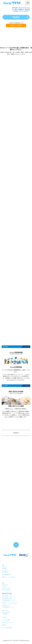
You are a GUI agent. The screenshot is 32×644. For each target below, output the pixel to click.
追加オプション (7, 605)
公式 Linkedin (6, 590)
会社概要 (4, 569)
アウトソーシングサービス (10, 604)
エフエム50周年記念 (7, 628)
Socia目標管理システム (9, 600)
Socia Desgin (6, 612)
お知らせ (4, 567)
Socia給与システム (8, 597)
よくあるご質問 (6, 620)
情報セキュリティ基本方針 (9, 577)
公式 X (5, 587)
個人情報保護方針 (6, 575)
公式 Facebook (7, 588)
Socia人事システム (8, 595)
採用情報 (5, 572)
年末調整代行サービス (9, 607)
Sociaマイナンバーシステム (10, 602)
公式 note (5, 585)
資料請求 (4, 625)
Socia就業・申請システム (9, 599)
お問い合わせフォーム (8, 623)
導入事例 (4, 617)
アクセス (5, 570)
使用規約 (5, 614)
